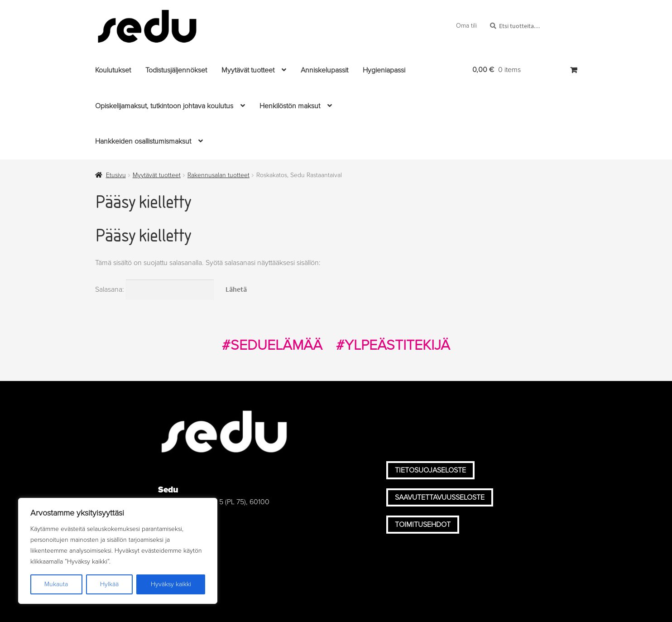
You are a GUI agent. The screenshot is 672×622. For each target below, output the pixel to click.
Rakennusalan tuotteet (218, 175)
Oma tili (466, 26)
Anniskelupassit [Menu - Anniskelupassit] (324, 70)
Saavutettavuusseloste (440, 497)
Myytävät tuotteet (157, 175)
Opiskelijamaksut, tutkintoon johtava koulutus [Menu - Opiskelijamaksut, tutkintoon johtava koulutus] (164, 106)
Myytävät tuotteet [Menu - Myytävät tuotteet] (248, 70)
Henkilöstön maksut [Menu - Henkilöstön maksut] (290, 106)
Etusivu (116, 175)
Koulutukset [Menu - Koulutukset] (113, 70)
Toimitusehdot (423, 525)
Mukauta (56, 584)
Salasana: (154, 289)
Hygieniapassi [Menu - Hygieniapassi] (384, 70)
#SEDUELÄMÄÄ (272, 345)
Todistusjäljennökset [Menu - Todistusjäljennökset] (176, 70)
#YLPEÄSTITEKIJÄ (393, 345)
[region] (118, 551)
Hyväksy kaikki (171, 584)
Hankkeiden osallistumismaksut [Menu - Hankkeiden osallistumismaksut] (143, 141)
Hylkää (109, 584)
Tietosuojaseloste (430, 470)
